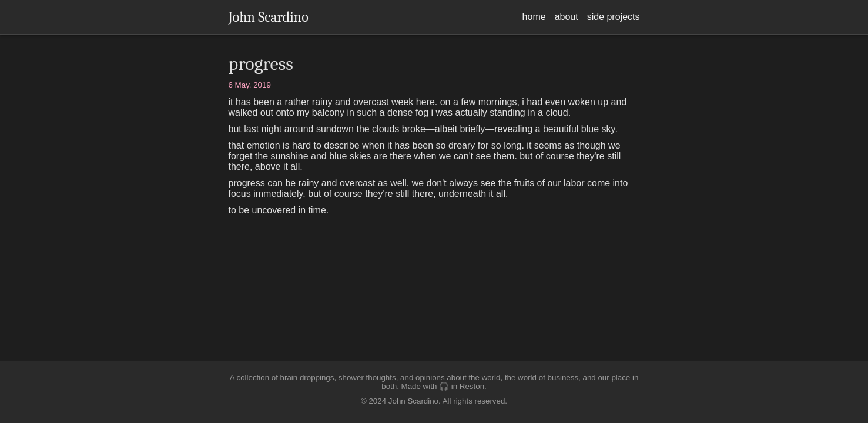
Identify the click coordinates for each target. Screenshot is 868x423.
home (534, 17)
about (567, 17)
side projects (614, 17)
